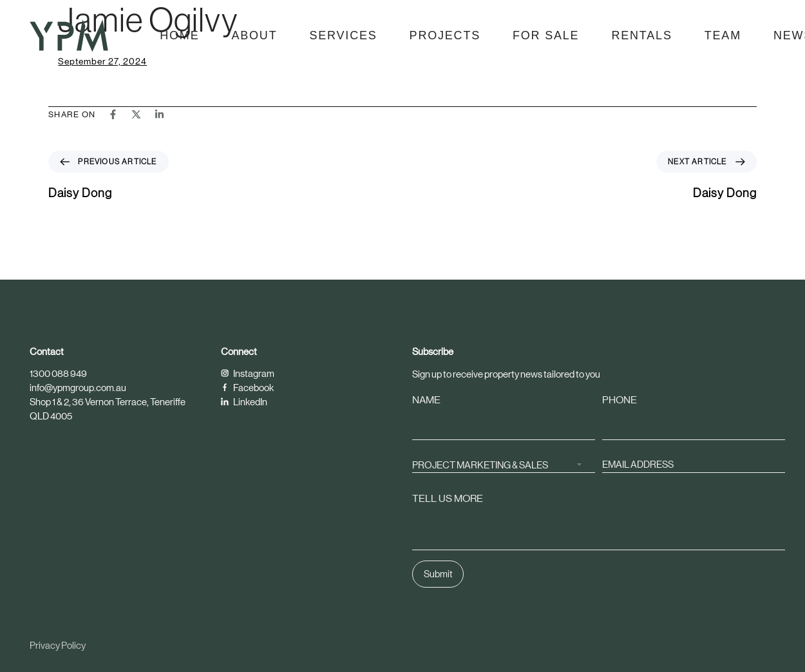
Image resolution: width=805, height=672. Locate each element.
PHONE (620, 400)
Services (343, 35)
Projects (445, 35)
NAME (426, 400)
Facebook (247, 388)
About (254, 35)
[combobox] (504, 464)
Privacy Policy (58, 645)
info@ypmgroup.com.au (78, 388)
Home (179, 35)
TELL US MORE (448, 498)
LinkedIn (244, 402)
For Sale (546, 35)
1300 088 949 (58, 373)
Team (723, 35)
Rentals (641, 35)
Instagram (248, 373)
